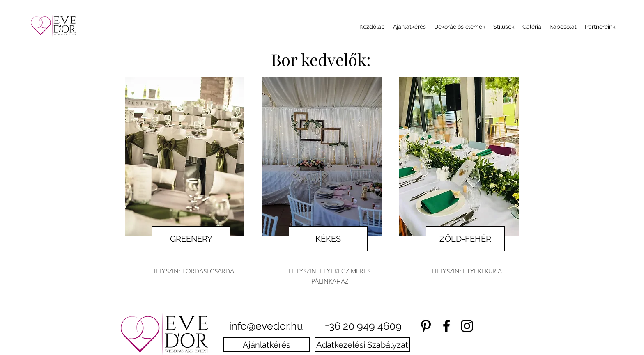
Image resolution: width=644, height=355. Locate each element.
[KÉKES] (328, 239)
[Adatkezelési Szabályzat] (362, 345)
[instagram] (467, 326)
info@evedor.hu (266, 326)
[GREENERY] (191, 239)
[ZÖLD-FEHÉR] (465, 239)
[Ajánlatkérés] (267, 345)
